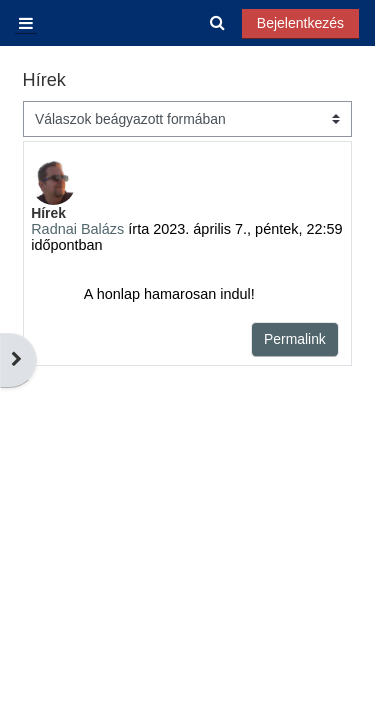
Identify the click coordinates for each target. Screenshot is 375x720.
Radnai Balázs (77, 229)
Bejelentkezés (300, 23)
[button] (219, 23)
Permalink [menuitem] (295, 339)
